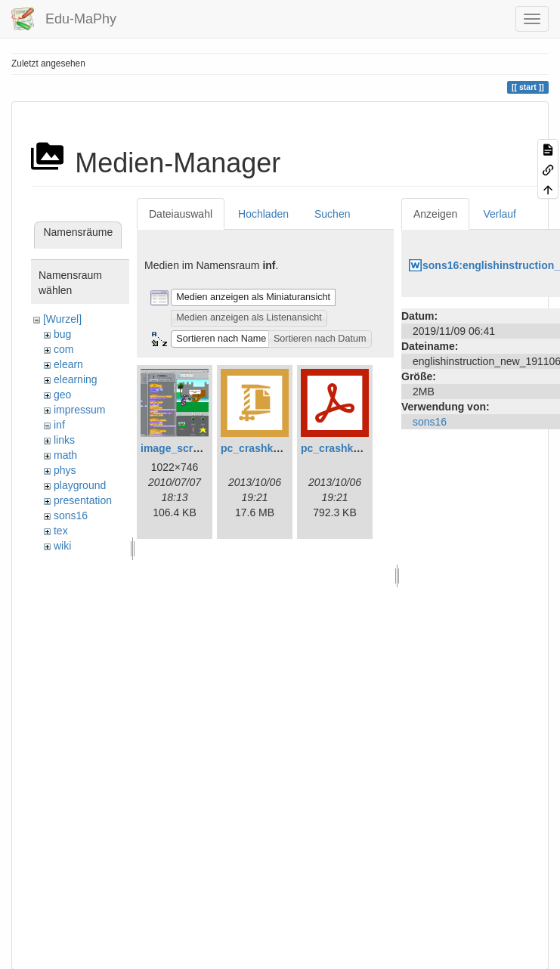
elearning (76, 379)
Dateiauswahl (181, 214)
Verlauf (500, 214)
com (63, 349)
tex (61, 531)
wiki (62, 546)
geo (62, 395)
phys (65, 470)
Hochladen (263, 214)
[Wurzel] (62, 319)
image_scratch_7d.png (198, 448)
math (65, 455)
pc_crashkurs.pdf (345, 448)
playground (80, 485)
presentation (83, 500)
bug (62, 334)
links (64, 440)
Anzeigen (435, 214)
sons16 (71, 515)
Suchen (332, 214)
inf (59, 425)
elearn (68, 364)
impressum (79, 410)
